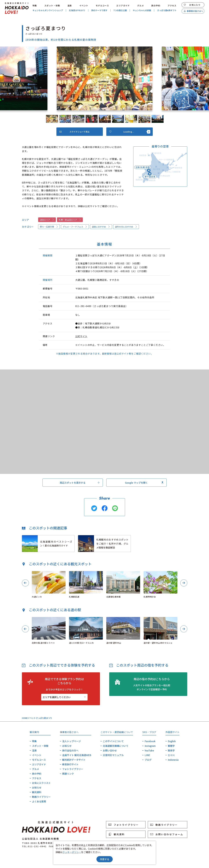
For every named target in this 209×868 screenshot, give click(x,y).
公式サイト (81, 336)
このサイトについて (113, 741)
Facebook (150, 741)
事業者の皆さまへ (193, 11)
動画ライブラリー (41, 797)
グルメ (141, 6)
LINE (147, 755)
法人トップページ (72, 741)
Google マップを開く (144, 483)
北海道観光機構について (116, 746)
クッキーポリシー (72, 852)
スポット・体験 (52, 6)
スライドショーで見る (75, 132)
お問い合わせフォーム (167, 834)
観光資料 (37, 792)
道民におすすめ (101, 227)
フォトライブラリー (73, 769)
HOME (25, 718)
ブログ (148, 760)
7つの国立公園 (120, 10)
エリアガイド (123, 6)
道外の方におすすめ (126, 227)
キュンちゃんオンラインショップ (48, 10)
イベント (84, 6)
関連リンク (68, 774)
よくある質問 (39, 801)
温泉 (70, 6)
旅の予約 (156, 6)
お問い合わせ (110, 750)
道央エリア (47, 220)
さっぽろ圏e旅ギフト (167, 10)
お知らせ (37, 787)
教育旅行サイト (70, 764)
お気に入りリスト (41, 783)
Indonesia (173, 760)
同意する (105, 859)
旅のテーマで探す (99, 10)
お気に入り (192, 5)
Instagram (150, 746)
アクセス (172, 6)
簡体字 (171, 750)
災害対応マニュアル (113, 755)
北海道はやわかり (77, 10)
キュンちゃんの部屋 (142, 10)
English (172, 741)
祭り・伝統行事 (49, 227)
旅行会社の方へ (70, 750)
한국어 (171, 755)
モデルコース (102, 6)
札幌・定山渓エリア (70, 220)
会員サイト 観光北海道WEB (77, 755)
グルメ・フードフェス (75, 227)
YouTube (149, 750)
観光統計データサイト (74, 760)
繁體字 (171, 746)
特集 (35, 6)
